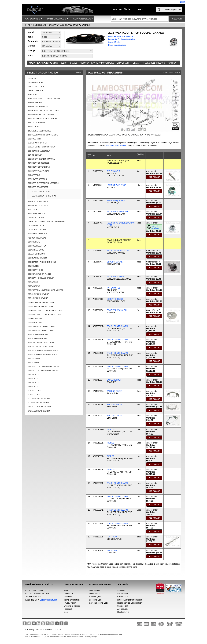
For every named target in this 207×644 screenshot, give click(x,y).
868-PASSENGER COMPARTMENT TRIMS (45, 314)
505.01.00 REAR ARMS (41, 192)
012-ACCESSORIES (36, 87)
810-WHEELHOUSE (36, 250)
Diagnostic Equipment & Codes (122, 39)
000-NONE (32, 78)
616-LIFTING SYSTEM (37, 230)
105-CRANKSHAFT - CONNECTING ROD (44, 99)
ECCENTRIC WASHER (117, 310)
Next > (177, 73)
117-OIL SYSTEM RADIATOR (40, 107)
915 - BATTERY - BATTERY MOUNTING (44, 367)
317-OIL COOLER (35, 155)
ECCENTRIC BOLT (115, 299)
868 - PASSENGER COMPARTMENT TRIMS (46, 310)
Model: (31, 32)
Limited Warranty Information (130, 600)
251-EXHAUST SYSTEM (38, 143)
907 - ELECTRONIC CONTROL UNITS (43, 351)
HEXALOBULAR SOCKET (118, 251)
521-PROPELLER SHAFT (38, 206)
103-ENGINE (33, 95)
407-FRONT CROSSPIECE (39, 163)
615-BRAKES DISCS (36, 226)
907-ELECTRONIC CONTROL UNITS (43, 355)
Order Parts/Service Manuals (121, 36)
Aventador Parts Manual (116, 146)
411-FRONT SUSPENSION (39, 171)
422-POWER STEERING (38, 179)
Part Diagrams (58, 19)
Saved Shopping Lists (98, 603)
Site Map (121, 591)
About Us (68, 597)
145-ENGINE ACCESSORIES (40, 131)
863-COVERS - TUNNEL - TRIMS (41, 306)
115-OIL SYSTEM (35, 103)
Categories (34, 19)
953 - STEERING (35, 391)
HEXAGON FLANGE (116, 277)
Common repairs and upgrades (97, 63)
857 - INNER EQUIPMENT (38, 294)
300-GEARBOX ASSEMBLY (39, 151)
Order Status (95, 594)
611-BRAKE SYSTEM (37, 214)
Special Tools (114, 42)
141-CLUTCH (33, 127)
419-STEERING (34, 175)
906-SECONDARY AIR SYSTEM (41, 347)
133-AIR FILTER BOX (36, 123)
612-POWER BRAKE (36, 218)
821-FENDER (33, 266)
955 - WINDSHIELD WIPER (39, 399)
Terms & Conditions (72, 600)
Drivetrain (123, 63)
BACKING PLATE (114, 391)
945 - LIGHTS (33, 383)
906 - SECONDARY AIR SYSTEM (41, 342)
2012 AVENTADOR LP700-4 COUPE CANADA (70, 25)
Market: (32, 46)
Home (28, 25)
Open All (78, 73)
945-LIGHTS (33, 387)
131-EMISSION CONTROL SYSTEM (42, 119)
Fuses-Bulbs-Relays (154, 63)
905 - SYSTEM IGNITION (38, 334)
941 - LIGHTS (33, 375)
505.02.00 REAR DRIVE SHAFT (45, 196)
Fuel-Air (136, 63)
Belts (64, 63)
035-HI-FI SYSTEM (35, 91)
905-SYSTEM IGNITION (37, 338)
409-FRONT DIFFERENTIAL (39, 167)
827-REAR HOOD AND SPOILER (41, 278)
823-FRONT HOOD (36, 270)
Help (140, 10)
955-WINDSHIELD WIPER (38, 403)
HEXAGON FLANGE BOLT (118, 212)
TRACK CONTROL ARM (117, 326)
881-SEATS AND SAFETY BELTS (41, 330)
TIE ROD (111, 429)
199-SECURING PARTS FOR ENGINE (43, 135)
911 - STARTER (34, 359)
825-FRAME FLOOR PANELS (40, 274)
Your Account (95, 591)
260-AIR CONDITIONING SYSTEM (42, 147)
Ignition (172, 63)
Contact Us (68, 594)
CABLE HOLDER (114, 380)
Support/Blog (83, 19)
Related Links (123, 612)
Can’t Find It (123, 597)
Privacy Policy (70, 603)
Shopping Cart (95, 600)
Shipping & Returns (72, 606)
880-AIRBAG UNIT (35, 322)
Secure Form (123, 606)
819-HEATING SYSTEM (37, 258)
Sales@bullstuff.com (49, 600)
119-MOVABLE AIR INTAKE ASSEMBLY (44, 111)
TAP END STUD (114, 171)
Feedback (68, 609)
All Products (122, 609)
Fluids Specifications (117, 45)
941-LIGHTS (33, 379)
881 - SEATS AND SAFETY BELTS (42, 326)
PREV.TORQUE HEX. (116, 201)
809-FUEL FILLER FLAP (38, 246)
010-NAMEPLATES (35, 82)
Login (183, 2)
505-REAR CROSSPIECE (38, 187)
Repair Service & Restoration (130, 603)
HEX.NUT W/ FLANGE (116, 185)
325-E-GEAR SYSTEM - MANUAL (41, 159)
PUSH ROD (112, 537)
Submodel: (33, 41)
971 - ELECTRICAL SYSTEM (39, 407)
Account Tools (122, 10)
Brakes (74, 63)
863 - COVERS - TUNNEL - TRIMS (42, 302)
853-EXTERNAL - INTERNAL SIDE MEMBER (46, 290)
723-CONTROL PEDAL (37, 238)
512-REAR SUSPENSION (38, 202)
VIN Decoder (123, 594)
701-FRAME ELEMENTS (38, 234)
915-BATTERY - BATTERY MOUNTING (43, 371)
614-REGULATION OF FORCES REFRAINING (46, 222)
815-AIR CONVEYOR (36, 254)
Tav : (30, 56)
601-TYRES (33, 210)
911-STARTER (34, 362)
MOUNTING (112, 551)
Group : (32, 50)
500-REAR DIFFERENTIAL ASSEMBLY (43, 183)
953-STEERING (34, 395)
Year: (30, 37)
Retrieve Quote (96, 597)
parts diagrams (40, 25)
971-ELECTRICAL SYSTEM (39, 411)
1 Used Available (155, 227)
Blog (66, 612)
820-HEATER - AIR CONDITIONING (42, 262)
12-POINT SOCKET (115, 262)
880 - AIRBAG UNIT (36, 318)
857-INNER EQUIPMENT (38, 298)
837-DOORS (33, 282)
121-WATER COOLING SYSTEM (41, 115)
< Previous (168, 73)
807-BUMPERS (34, 242)
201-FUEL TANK (34, 139)
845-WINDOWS (34, 286)
